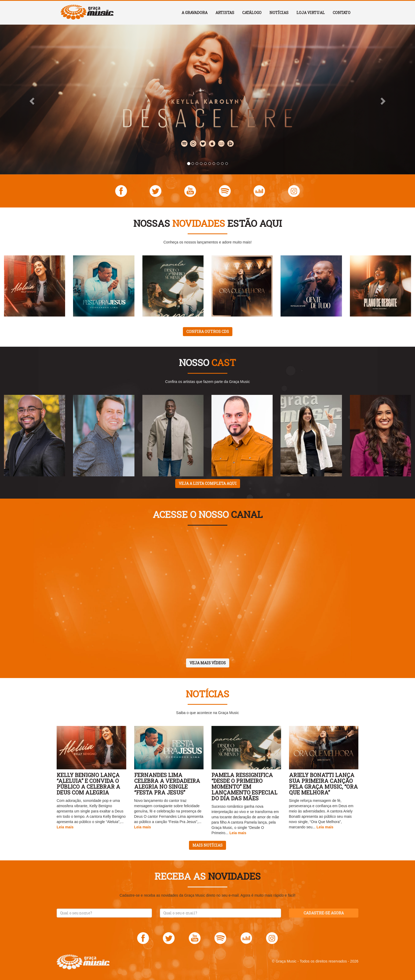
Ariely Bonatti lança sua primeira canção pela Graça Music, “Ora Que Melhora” (323, 784)
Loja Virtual (311, 13)
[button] (31, 100)
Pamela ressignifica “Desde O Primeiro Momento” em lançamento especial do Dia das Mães (244, 787)
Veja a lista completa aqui (208, 483)
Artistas (225, 13)
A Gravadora (195, 13)
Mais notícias (207, 845)
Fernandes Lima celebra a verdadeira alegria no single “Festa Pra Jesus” (167, 784)
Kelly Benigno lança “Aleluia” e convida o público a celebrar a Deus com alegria (88, 784)
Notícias (279, 13)
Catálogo (252, 13)
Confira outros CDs (208, 331)
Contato (342, 13)
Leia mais (65, 827)
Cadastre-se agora (324, 913)
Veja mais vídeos (208, 663)
